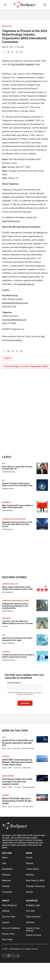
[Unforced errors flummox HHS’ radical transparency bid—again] (42, 640)
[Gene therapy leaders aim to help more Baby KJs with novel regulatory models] (42, 778)
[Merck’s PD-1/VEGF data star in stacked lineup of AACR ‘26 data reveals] (42, 797)
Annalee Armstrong (9, 472)
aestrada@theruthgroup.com (15, 303)
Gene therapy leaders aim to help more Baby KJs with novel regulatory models (17, 782)
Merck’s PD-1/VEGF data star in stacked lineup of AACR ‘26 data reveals (17, 801)
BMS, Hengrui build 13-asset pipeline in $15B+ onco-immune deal (18, 506)
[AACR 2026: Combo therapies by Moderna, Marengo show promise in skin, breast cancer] (42, 759)
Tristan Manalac (7, 511)
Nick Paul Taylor (28, 807)
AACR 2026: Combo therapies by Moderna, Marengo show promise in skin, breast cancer (17, 762)
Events (7, 358)
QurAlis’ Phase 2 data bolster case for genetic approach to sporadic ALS (18, 743)
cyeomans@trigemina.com (14, 320)
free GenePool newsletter (23, 64)
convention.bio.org (26, 284)
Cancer (6, 756)
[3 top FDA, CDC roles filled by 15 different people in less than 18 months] (42, 623)
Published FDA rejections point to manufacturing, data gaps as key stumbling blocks (15, 606)
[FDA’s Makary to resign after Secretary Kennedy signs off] (42, 468)
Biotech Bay (7, 26)
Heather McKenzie (8, 643)
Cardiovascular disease (14, 519)
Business (6, 502)
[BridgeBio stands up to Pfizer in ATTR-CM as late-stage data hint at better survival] (42, 524)
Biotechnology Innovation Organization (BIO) (26, 366)
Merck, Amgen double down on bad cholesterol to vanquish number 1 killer (17, 588)
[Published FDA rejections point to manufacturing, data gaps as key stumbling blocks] (42, 605)
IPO (3, 480)
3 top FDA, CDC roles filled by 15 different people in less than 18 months (17, 622)
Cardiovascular (10, 584)
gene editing (8, 776)
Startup (6, 652)
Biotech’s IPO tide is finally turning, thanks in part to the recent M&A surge (17, 485)
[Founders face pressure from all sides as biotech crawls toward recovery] (42, 657)
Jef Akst (5, 626)
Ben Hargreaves (8, 592)
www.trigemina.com (11, 221)
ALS (4, 737)
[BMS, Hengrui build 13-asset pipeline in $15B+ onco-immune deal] (42, 507)
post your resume (14, 340)
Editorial (7, 618)
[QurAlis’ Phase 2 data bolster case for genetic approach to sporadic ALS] (42, 739)
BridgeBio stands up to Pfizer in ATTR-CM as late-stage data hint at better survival (17, 524)
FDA (4, 464)
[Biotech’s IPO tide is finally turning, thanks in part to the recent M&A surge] (42, 485)
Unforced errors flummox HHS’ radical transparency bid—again (17, 639)
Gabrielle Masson (8, 489)
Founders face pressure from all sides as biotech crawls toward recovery (18, 656)
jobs (43, 336)
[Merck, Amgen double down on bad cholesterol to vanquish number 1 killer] (42, 589)
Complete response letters (16, 601)
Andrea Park (26, 768)
